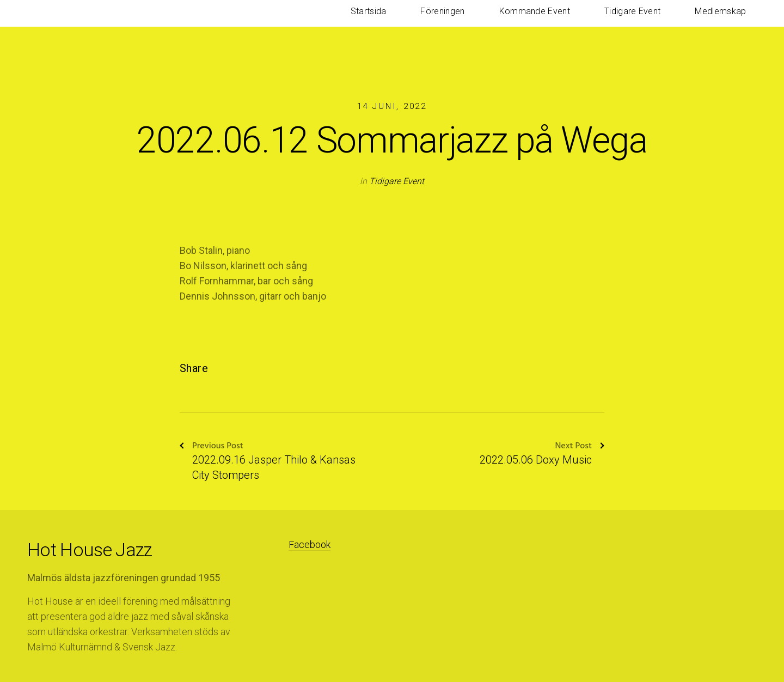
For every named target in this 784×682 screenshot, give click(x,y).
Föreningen (517, 22)
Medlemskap (731, 22)
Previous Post (212, 447)
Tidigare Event (664, 22)
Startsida (464, 22)
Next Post (580, 447)
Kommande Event (587, 22)
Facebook (310, 544)
